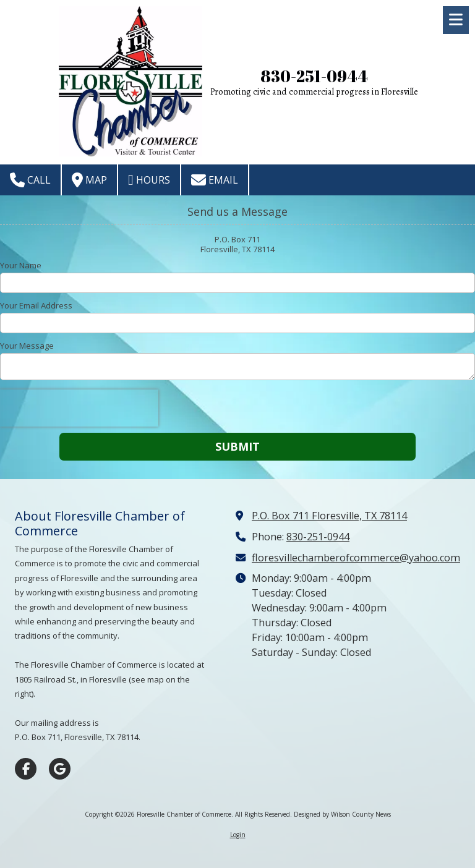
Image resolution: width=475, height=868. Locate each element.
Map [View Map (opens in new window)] (89, 180)
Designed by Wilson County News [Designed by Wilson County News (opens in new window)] (342, 814)
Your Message (27, 346)
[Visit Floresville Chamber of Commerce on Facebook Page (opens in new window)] (26, 769)
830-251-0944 (314, 76)
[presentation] (79, 408)
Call (30, 180)
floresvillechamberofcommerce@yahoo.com (356, 558)
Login (238, 835)
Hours (149, 180)
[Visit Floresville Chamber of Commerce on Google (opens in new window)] (60, 769)
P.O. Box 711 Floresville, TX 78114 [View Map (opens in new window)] (329, 516)
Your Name (21, 265)
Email (215, 180)
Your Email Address (36, 305)
